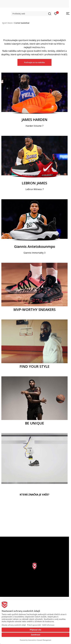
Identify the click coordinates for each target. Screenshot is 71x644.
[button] (31, 14)
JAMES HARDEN (34, 120)
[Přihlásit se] (56, 14)
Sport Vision (7, 23)
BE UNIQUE (35, 423)
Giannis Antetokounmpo (35, 246)
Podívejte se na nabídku (34, 62)
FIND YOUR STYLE (35, 366)
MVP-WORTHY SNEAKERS (35, 309)
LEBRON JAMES (34, 183)
